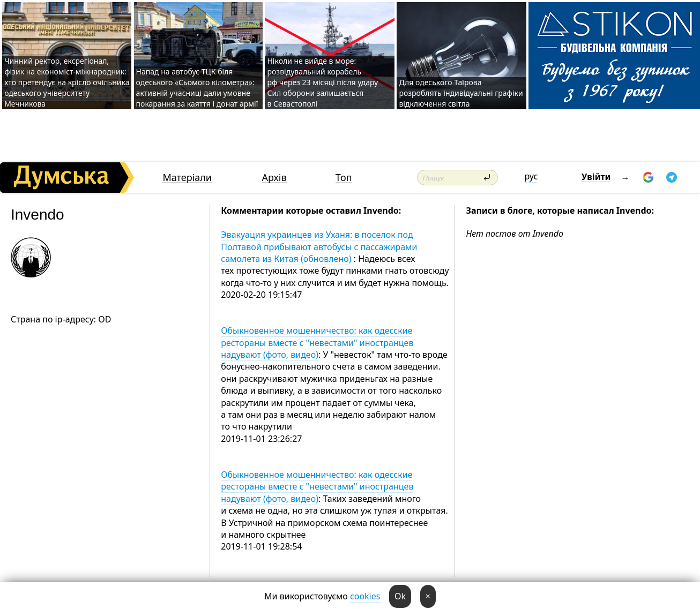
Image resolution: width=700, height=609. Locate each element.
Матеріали (187, 178)
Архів (274, 178)
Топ (344, 178)
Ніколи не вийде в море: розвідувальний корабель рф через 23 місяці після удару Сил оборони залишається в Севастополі (322, 82)
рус (531, 176)
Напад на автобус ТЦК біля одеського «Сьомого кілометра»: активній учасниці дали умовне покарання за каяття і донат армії (197, 88)
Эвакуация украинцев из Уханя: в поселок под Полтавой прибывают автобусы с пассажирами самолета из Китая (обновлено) (319, 247)
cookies (365, 596)
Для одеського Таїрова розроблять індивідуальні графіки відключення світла (461, 93)
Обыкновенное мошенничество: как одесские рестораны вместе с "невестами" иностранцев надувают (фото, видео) (317, 343)
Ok (400, 596)
